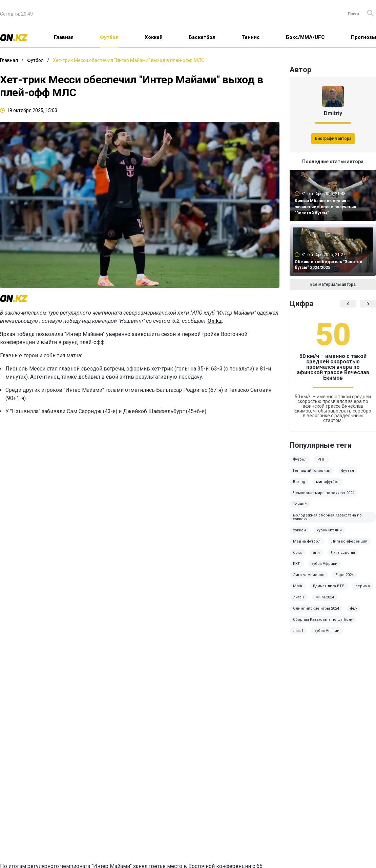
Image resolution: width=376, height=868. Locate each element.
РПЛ (321, 459)
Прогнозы (363, 37)
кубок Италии (329, 530)
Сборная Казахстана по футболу (323, 620)
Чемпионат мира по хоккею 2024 (324, 493)
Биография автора (333, 139)
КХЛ (297, 564)
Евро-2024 (344, 575)
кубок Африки (324, 564)
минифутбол (328, 482)
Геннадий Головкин (312, 471)
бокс (298, 553)
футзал (348, 471)
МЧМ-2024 (325, 597)
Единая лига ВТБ (329, 586)
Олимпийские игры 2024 (316, 608)
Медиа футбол (307, 541)
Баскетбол (202, 37)
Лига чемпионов (309, 575)
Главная (64, 37)
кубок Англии (327, 631)
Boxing (299, 482)
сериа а (363, 586)
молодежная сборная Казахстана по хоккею (327, 517)
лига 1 (299, 597)
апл (316, 553)
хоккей (299, 530)
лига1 (298, 631)
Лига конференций (349, 541)
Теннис (251, 37)
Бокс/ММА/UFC (305, 37)
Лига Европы (343, 553)
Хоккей (154, 37)
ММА (298, 586)
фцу (353, 608)
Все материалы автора (333, 284)
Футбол (109, 37)
